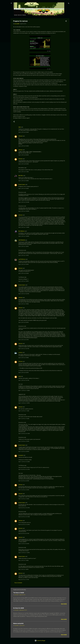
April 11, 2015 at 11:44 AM (24, 390)
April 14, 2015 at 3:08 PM (24, 451)
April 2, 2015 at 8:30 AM (24, 164)
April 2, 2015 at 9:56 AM (24, 188)
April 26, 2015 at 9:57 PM (24, 533)
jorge (20, 376)
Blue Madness (22, 231)
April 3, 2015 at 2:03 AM (24, 273)
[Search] (69, 4)
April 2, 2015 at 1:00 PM (24, 246)
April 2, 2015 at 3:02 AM (24, 132)
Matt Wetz (21, 176)
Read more (64, 604)
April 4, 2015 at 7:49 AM (24, 304)
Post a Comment (18, 583)
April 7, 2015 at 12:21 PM (24, 380)
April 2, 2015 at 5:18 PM (24, 264)
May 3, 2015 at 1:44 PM (23, 569)
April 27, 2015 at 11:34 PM (24, 553)
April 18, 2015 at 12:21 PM (24, 469)
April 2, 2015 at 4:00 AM (24, 155)
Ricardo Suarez (22, 185)
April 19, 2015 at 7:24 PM (24, 499)
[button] (66, 21)
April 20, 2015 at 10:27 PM (24, 508)
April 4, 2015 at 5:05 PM (24, 322)
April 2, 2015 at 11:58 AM (24, 227)
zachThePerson (22, 259)
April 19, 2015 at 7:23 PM (24, 490)
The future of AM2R (19, 593)
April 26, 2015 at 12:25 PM (24, 525)
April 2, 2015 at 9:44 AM (24, 181)
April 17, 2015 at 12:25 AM (24, 462)
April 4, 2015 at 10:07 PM (24, 349)
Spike (20, 127)
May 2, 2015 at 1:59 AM (23, 560)
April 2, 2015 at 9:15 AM (24, 172)
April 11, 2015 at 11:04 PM (24, 403)
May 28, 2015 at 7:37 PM (24, 580)
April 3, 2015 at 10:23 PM (24, 294)
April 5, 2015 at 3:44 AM (24, 358)
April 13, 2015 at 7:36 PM (24, 441)
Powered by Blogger (40, 641)
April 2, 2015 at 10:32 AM (24, 202)
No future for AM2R (19, 608)
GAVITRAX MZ (22, 240)
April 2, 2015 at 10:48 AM (24, 211)
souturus (20, 352)
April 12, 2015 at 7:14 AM (24, 411)
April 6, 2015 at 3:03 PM (24, 373)
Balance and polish (18, 623)
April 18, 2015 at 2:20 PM (24, 481)
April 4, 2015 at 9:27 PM (24, 340)
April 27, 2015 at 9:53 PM (24, 544)
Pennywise (21, 455)
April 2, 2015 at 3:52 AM (24, 146)
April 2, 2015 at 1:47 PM (24, 255)
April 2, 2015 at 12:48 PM (24, 236)
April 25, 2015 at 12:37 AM (24, 517)
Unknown (20, 136)
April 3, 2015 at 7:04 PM (24, 281)
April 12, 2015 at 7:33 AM (24, 419)
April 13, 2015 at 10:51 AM (24, 434)
